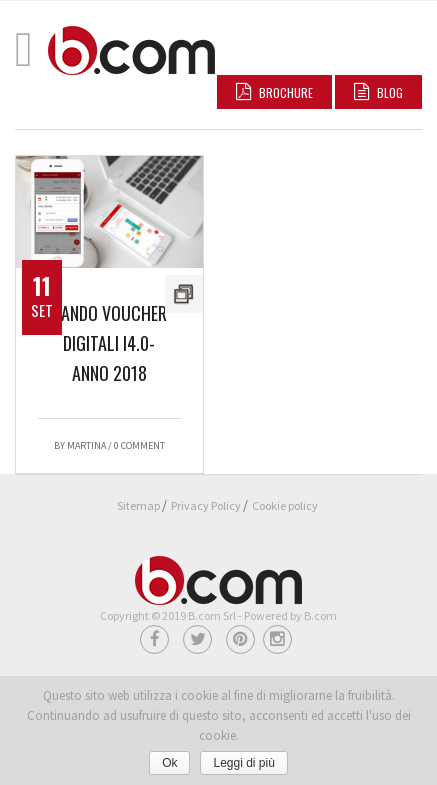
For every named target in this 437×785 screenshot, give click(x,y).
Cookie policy (285, 505)
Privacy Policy (206, 505)
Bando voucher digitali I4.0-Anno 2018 (109, 343)
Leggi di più (243, 763)
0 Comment (139, 445)
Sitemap (138, 505)
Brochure (274, 92)
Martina (86, 445)
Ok (169, 763)
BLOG (378, 92)
